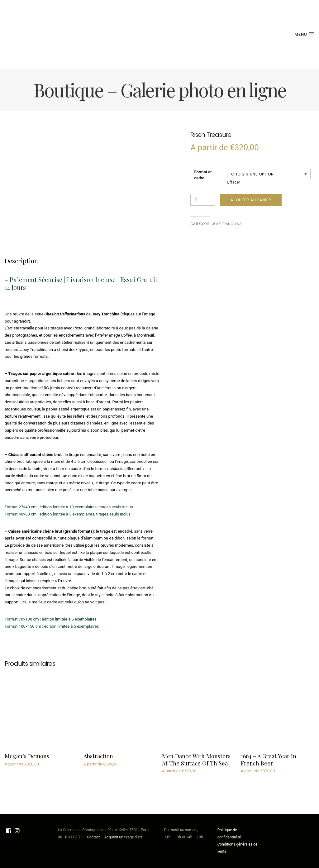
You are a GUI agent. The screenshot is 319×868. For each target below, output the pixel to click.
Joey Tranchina (227, 224)
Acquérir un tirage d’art (123, 837)
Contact (93, 837)
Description (21, 261)
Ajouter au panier (251, 200)
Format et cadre (203, 175)
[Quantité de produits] (203, 200)
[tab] (21, 261)
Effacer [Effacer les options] (234, 182)
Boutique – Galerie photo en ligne (160, 89)
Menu (304, 34)
